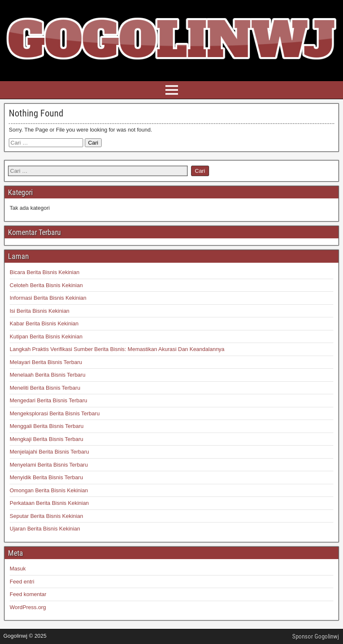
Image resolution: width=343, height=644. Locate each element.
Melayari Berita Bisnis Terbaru (46, 362)
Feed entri (22, 582)
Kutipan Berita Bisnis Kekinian (46, 337)
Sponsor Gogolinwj (316, 636)
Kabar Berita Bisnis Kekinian (44, 323)
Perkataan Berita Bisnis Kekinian (49, 503)
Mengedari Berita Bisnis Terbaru (48, 400)
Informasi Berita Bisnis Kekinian (48, 298)
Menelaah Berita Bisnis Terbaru (47, 375)
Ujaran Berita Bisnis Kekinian (45, 529)
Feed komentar (28, 594)
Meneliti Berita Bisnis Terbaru (45, 388)
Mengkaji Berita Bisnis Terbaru (46, 439)
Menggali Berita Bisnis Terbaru (47, 426)
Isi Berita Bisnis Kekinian (39, 311)
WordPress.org (28, 607)
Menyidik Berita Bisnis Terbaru (46, 477)
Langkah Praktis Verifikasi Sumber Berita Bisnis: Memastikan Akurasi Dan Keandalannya (117, 349)
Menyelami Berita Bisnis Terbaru (49, 465)
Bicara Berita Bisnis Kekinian (45, 272)
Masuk (18, 569)
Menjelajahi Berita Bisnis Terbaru (49, 452)
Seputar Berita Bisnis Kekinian (46, 516)
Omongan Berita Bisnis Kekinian (49, 490)
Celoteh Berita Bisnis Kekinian (46, 285)
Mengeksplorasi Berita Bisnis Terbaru (55, 413)
